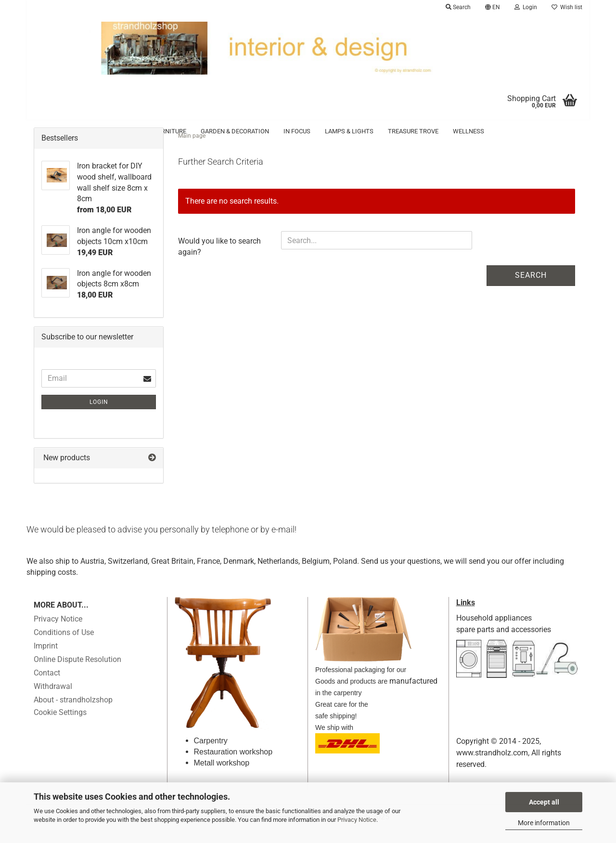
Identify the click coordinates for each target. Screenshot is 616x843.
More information (544, 823)
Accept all (544, 802)
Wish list (567, 7)
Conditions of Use (64, 647)
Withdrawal (53, 701)
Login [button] (526, 7)
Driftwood (122, 131)
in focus (297, 131)
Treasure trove (413, 131)
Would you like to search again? (219, 261)
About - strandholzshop (73, 714)
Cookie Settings (60, 727)
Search (531, 290)
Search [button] (458, 7)
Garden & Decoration (235, 131)
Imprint (46, 660)
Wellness (468, 131)
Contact (47, 687)
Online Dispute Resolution (77, 674)
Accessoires (69, 131)
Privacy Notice (357, 820)
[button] (493, 7)
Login (99, 416)
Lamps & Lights (349, 131)
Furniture (170, 131)
